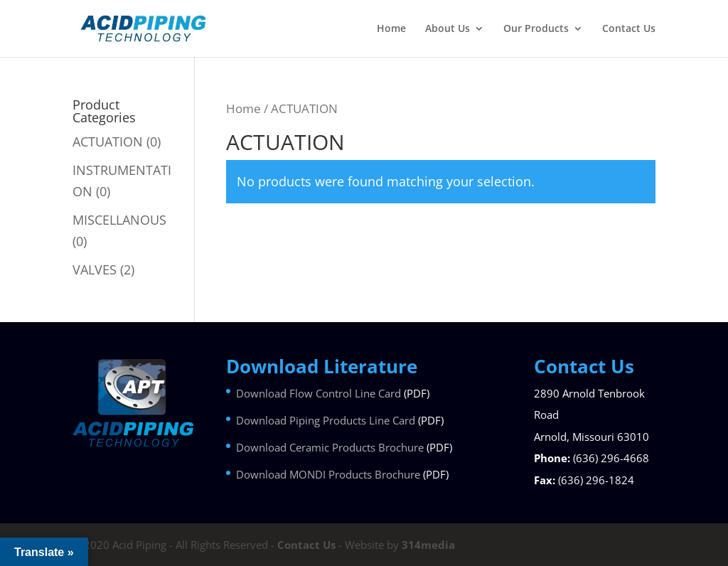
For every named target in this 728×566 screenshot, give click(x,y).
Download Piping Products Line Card (326, 420)
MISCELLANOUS (119, 220)
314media (428, 545)
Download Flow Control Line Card (318, 393)
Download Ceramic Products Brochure (330, 447)
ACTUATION (108, 141)
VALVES (95, 269)
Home (391, 29)
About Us (448, 29)
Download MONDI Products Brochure (328, 474)
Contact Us (629, 29)
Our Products (536, 29)
